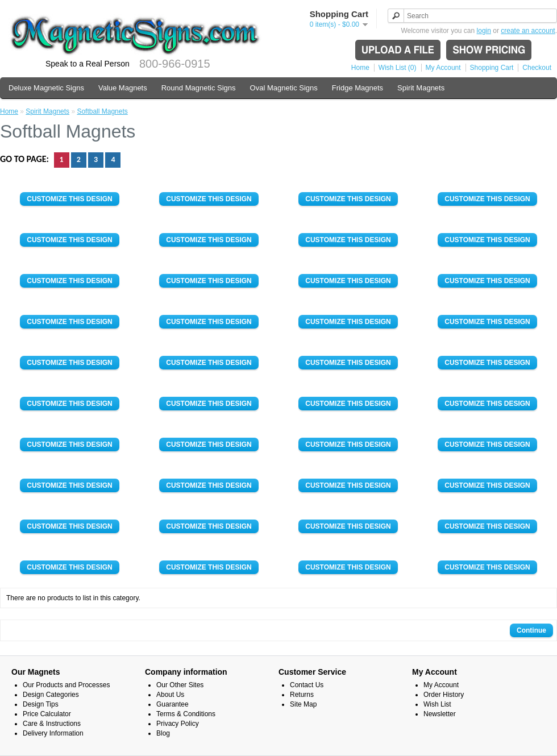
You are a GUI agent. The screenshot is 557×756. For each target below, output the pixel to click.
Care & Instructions (52, 724)
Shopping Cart (492, 68)
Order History (444, 695)
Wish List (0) (398, 68)
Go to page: (26, 159)
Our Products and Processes (66, 685)
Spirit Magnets (421, 88)
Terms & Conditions (186, 714)
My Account (443, 68)
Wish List (437, 704)
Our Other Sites (180, 685)
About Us (170, 695)
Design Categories (51, 695)
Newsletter (440, 714)
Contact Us (307, 685)
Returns (302, 695)
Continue (531, 630)
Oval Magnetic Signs (284, 88)
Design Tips (41, 704)
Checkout (537, 68)
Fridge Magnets (358, 88)
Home (360, 68)
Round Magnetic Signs (199, 88)
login (484, 31)
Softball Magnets (102, 111)
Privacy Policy (178, 724)
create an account (528, 31)
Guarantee (172, 704)
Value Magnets (123, 88)
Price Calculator (47, 714)
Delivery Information (53, 733)
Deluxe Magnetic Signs (46, 88)
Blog (163, 733)
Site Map (303, 704)
